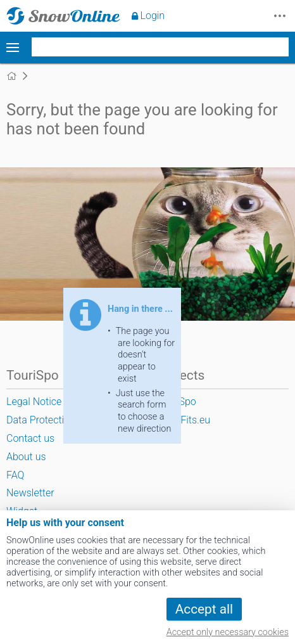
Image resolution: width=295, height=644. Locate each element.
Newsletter (30, 493)
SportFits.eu (183, 420)
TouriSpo (176, 402)
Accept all (204, 609)
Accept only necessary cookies (228, 632)
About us (26, 457)
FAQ (15, 475)
